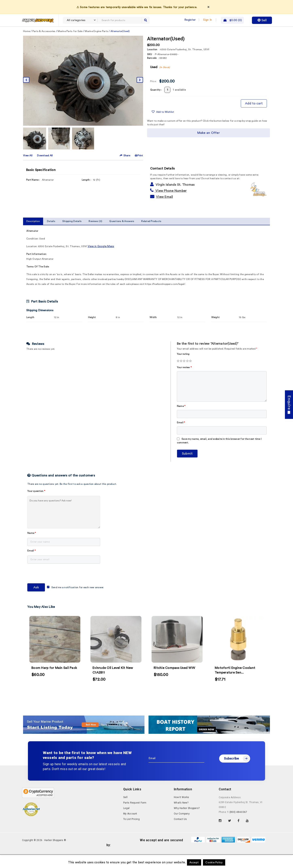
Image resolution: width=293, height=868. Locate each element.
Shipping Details (72, 235)
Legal (126, 822)
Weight (216, 331)
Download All (45, 169)
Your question (36, 504)
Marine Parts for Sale (70, 45)
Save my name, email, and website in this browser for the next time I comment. (219, 454)
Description (33, 235)
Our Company (182, 827)
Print (139, 169)
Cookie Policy (214, 862)
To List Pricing (131, 833)
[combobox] (80, 20)
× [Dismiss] (208, 7)
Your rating (183, 367)
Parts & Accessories (44, 45)
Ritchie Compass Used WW (174, 681)
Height (92, 331)
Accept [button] (194, 862)
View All (28, 169)
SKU (150, 68)
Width (153, 331)
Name (181, 420)
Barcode (152, 71)
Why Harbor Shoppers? (187, 822)
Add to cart (254, 117)
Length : (86, 193)
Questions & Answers (122, 235)
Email (181, 436)
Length (30, 331)
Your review (184, 381)
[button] (163, 125)
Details (51, 235)
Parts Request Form (135, 816)
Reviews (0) (95, 235)
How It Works (181, 811)
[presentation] (58, 588)
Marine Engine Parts (96, 45)
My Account (130, 827)
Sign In (208, 20)
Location (152, 63)
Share (125, 169)
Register (190, 20)
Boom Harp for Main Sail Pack (54, 681)
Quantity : (156, 103)
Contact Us (180, 833)
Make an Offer (209, 146)
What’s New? (181, 816)
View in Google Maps (101, 260)
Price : (154, 95)
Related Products (151, 235)
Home (27, 45)
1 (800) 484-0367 (237, 825)
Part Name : (33, 193)
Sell (262, 20)
